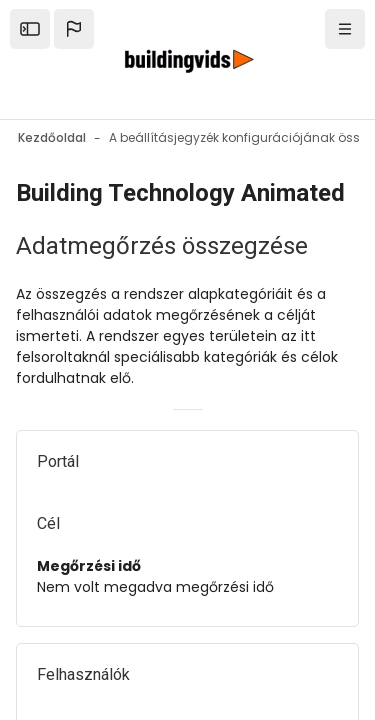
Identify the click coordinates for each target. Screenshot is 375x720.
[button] (74, 29)
